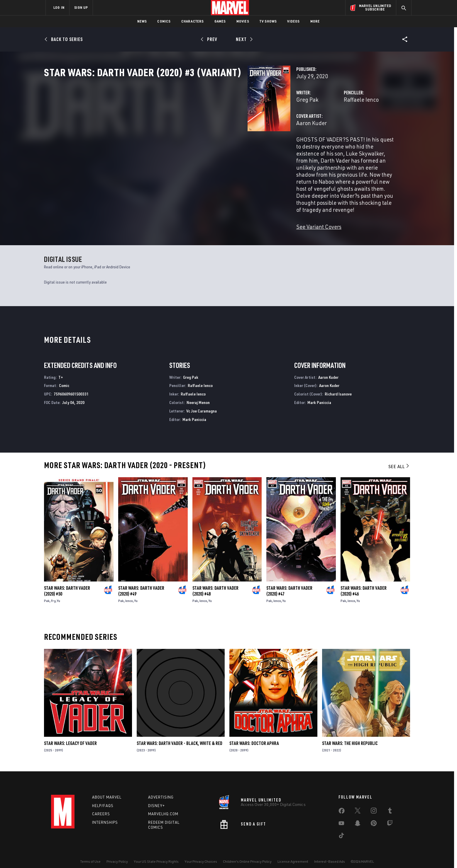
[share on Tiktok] (341, 829)
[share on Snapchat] (358, 817)
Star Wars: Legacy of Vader (70, 736)
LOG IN (59, 7)
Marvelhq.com (163, 807)
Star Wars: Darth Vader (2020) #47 (289, 584)
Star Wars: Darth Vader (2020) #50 (67, 584)
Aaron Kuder (169, 149)
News (142, 21)
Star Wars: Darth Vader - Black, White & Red (180, 736)
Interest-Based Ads (330, 854)
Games (220, 21)
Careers (101, 807)
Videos (293, 21)
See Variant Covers (176, 210)
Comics (164, 21)
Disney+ (156, 798)
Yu (59, 593)
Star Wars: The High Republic (350, 736)
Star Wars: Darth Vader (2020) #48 (215, 584)
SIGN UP (81, 7)
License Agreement (293, 854)
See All (399, 459)
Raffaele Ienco (290, 125)
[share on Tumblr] (390, 804)
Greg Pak (165, 125)
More (315, 21)
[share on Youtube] (341, 817)
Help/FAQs (103, 798)
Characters (193, 21)
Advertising (161, 790)
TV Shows (268, 21)
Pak (47, 593)
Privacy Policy (117, 854)
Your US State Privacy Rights (156, 854)
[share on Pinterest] (374, 817)
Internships (105, 815)
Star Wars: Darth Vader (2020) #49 (141, 584)
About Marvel (107, 790)
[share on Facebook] (342, 805)
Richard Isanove (338, 387)
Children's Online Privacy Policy (247, 854)
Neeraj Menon (198, 395)
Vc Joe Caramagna (202, 404)
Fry (53, 593)
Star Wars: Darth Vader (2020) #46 (364, 584)
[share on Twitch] (390, 817)
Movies (243, 21)
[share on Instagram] (374, 804)
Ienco (129, 593)
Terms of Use (90, 854)
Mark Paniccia (194, 412)
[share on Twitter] (358, 804)
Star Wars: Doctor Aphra (254, 736)
